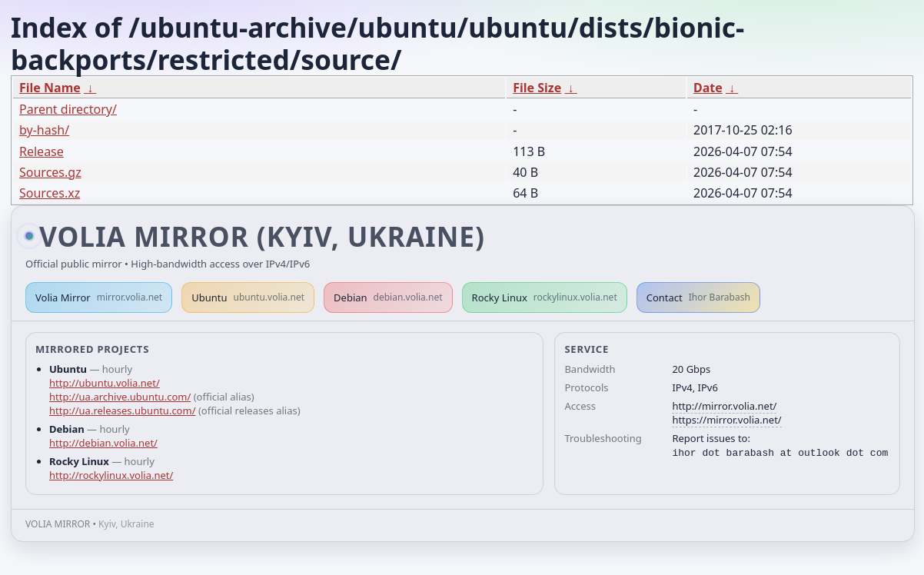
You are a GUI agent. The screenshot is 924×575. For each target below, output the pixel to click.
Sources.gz (50, 172)
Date (708, 88)
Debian (388, 297)
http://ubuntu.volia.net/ (105, 383)
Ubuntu (248, 297)
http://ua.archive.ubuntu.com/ (120, 397)
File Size (537, 88)
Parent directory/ (68, 109)
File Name (50, 88)
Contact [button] (698, 297)
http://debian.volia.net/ (103, 443)
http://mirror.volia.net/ (724, 406)
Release (42, 151)
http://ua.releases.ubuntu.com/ (122, 410)
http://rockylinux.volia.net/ (111, 475)
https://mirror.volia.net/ (726, 420)
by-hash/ (44, 130)
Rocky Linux (545, 297)
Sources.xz (50, 193)
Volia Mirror (99, 297)
